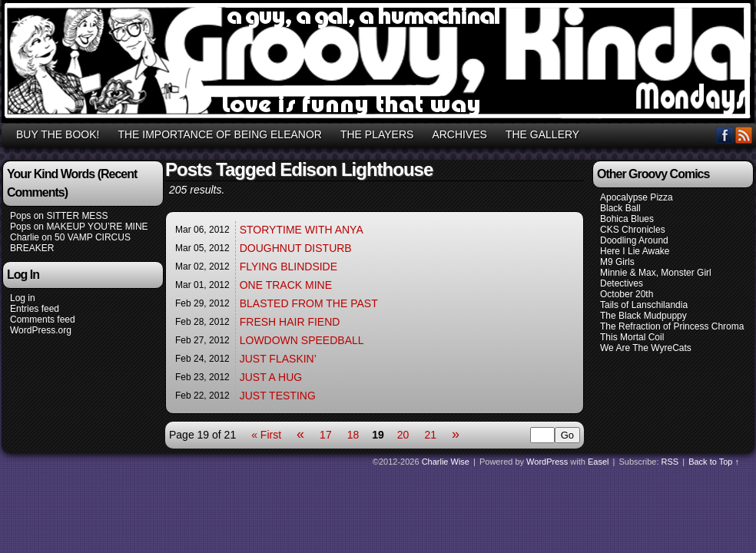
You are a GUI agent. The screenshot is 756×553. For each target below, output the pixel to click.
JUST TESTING (278, 396)
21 (430, 435)
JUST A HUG (271, 377)
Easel (598, 462)
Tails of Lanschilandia (644, 305)
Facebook (725, 135)
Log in (23, 298)
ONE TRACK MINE (286, 285)
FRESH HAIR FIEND (290, 322)
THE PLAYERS (377, 134)
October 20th (627, 294)
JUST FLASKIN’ (278, 359)
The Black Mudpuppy (643, 316)
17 (326, 435)
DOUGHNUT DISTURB (296, 248)
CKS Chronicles (633, 230)
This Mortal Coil (632, 337)
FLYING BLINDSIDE (288, 267)
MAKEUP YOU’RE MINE (97, 227)
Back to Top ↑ (714, 462)
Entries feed (35, 309)
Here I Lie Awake (635, 251)
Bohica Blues (627, 219)
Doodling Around (634, 240)
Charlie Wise (446, 462)
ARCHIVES (459, 134)
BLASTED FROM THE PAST (309, 303)
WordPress (547, 462)
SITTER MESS (77, 216)
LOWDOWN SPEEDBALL (302, 340)
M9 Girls (617, 262)
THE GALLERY (542, 134)
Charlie (25, 237)
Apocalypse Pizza (637, 197)
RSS (744, 135)
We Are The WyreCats (646, 348)
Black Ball (620, 208)
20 (403, 435)
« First (266, 435)
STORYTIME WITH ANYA (302, 230)
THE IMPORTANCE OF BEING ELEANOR (220, 134)
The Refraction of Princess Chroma (672, 326)
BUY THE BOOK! (58, 134)
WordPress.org (41, 330)
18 (353, 435)
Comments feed (43, 320)
